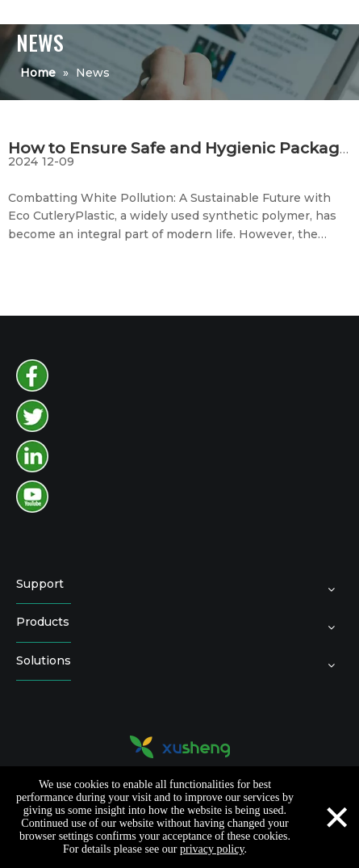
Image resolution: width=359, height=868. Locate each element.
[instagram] (32, 456)
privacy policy (212, 849)
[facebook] (32, 375)
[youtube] (32, 497)
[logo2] (180, 747)
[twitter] (32, 416)
